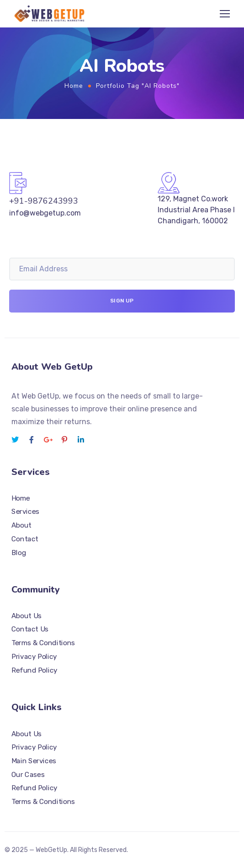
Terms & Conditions (43, 643)
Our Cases (28, 774)
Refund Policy (34, 670)
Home (74, 86)
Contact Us (30, 629)
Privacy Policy (34, 656)
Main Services (34, 760)
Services (25, 512)
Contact (25, 539)
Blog (19, 552)
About (21, 525)
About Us (27, 615)
